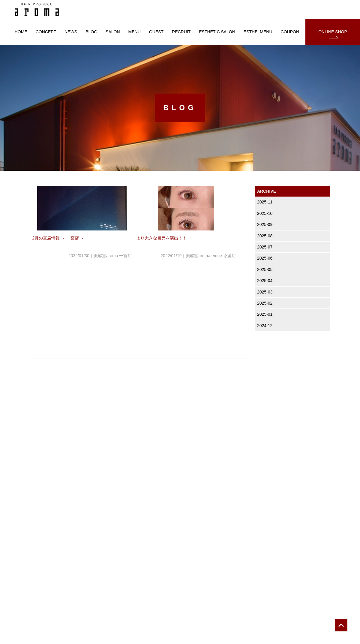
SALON (113, 32)
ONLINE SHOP (333, 32)
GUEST (156, 32)
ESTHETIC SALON (217, 32)
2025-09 (265, 224)
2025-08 (265, 236)
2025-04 (265, 281)
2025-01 (265, 314)
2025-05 (265, 269)
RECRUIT (181, 32)
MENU (135, 32)
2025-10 (265, 213)
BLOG (91, 32)
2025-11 (265, 202)
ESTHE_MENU (258, 32)
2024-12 (265, 326)
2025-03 (265, 292)
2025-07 (265, 247)
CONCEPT (46, 32)
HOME (21, 32)
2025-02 (265, 303)
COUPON (290, 32)
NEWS (71, 32)
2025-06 (265, 258)
